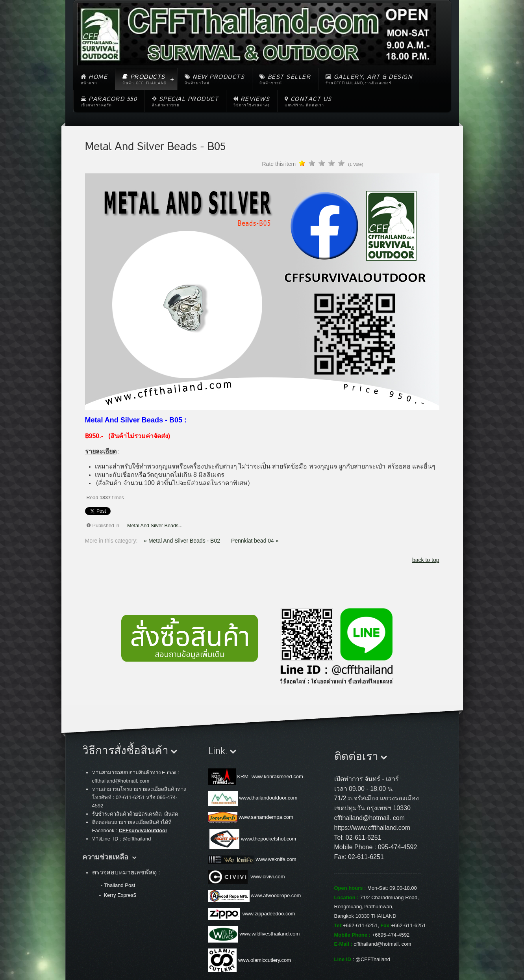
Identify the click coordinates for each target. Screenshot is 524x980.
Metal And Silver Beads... (155, 526)
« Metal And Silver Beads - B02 (183, 541)
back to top (426, 560)
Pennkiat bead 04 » (255, 541)
